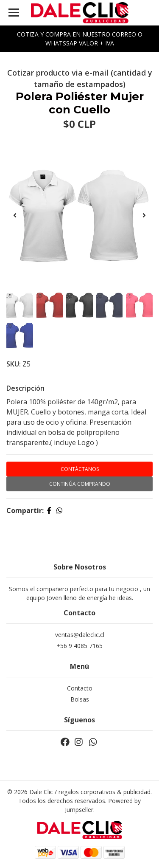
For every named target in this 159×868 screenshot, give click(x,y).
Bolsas (80, 699)
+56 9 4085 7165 (79, 646)
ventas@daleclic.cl (80, 635)
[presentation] (15, 215)
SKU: (14, 364)
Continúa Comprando (80, 484)
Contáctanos (80, 469)
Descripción (25, 388)
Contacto (80, 688)
